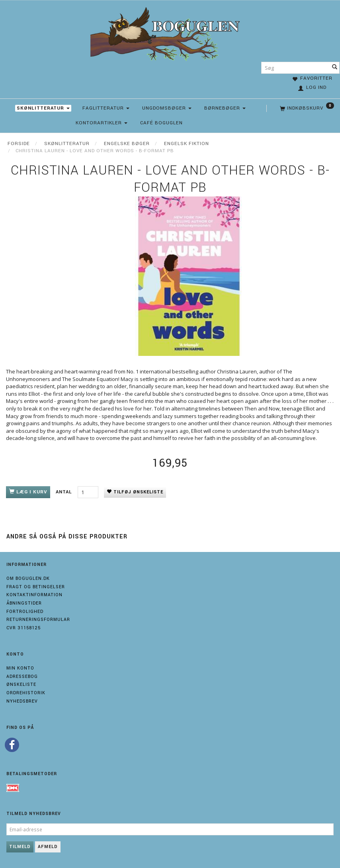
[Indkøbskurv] (306, 108)
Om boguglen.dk (28, 578)
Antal (65, 492)
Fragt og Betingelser (36, 587)
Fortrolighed (25, 612)
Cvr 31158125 (23, 628)
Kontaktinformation (34, 595)
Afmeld (48, 847)
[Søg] (335, 68)
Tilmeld (20, 847)
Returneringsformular (38, 620)
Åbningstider (24, 603)
